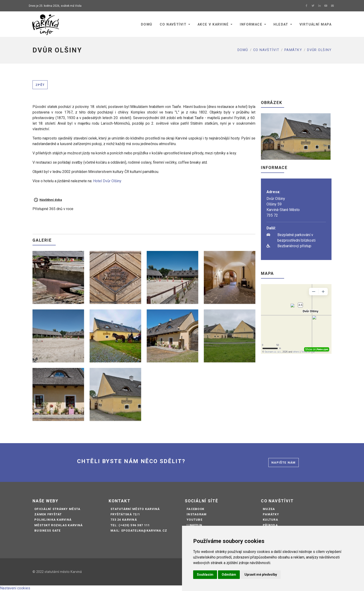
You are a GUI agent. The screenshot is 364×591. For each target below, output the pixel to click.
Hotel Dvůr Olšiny (107, 181)
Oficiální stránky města (57, 509)
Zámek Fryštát (48, 514)
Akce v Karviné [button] (213, 24)
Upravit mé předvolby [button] (261, 575)
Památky (293, 50)
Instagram (197, 514)
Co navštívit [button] (173, 24)
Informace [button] (251, 24)
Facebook (195, 509)
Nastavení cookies (15, 588)
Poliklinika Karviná (53, 520)
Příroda (270, 525)
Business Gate (48, 531)
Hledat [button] (281, 24)
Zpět (40, 85)
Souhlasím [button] (205, 575)
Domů (243, 50)
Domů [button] (147, 24)
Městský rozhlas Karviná (58, 525)
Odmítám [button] (229, 575)
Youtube (195, 520)
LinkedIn (194, 525)
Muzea (269, 509)
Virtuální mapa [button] (315, 24)
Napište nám (284, 462)
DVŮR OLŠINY (319, 50)
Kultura (270, 520)
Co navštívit (266, 50)
